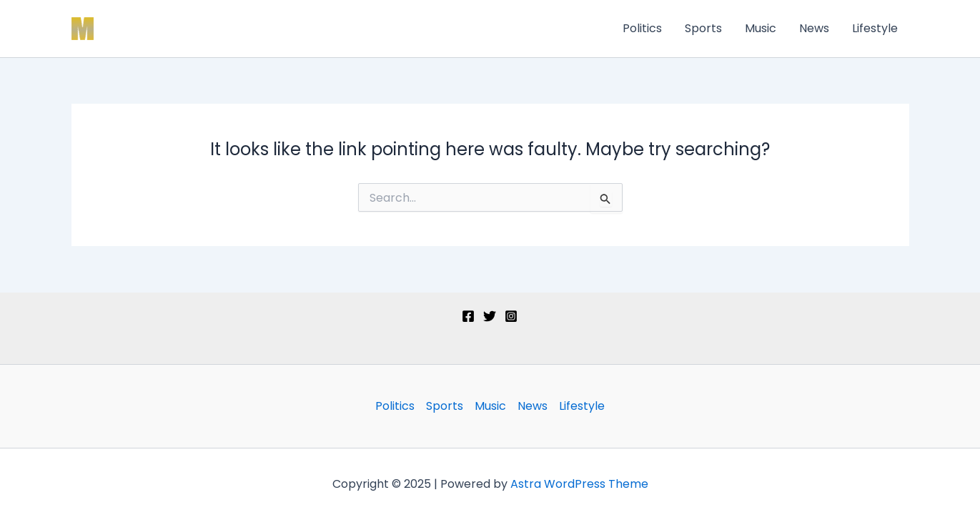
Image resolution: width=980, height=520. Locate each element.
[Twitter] (490, 316)
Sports (703, 28)
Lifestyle (875, 28)
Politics (642, 28)
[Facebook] (468, 316)
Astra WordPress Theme (579, 484)
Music (761, 28)
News (814, 28)
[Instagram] (511, 316)
